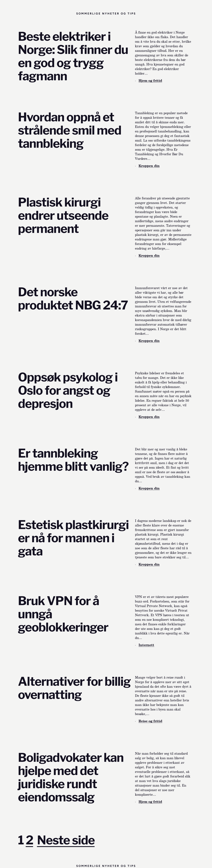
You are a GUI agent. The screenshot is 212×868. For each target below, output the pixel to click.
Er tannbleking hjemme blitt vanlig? (73, 460)
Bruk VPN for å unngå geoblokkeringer (63, 614)
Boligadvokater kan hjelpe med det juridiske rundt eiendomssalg (71, 777)
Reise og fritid (150, 721)
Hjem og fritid (150, 80)
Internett (146, 645)
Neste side (66, 840)
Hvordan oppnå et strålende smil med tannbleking (70, 130)
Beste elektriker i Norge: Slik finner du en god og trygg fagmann (73, 56)
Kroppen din (149, 166)
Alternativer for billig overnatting (74, 688)
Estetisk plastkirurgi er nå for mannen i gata (73, 538)
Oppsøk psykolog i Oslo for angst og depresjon (68, 391)
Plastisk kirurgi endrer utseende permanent (63, 216)
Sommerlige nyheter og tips (106, 14)
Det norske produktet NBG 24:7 (73, 299)
